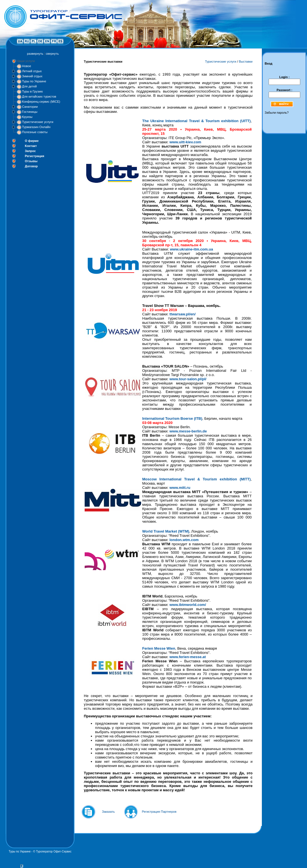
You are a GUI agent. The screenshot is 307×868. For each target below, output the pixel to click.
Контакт (31, 146)
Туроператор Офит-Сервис (54, 851)
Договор (31, 166)
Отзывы (31, 161)
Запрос (30, 151)
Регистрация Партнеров (159, 812)
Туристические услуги (38, 122)
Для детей (29, 86)
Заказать (108, 812)
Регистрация (35, 156)
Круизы (27, 117)
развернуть (35, 54)
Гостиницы (30, 112)
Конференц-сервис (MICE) (41, 102)
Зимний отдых (32, 76)
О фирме (32, 141)
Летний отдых (32, 71)
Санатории (30, 107)
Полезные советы (35, 132)
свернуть (52, 54)
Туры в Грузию (32, 91)
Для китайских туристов (39, 96)
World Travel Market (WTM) (166, 531)
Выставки (246, 61)
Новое (27, 66)
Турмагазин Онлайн (36, 127)
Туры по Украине (34, 81)
